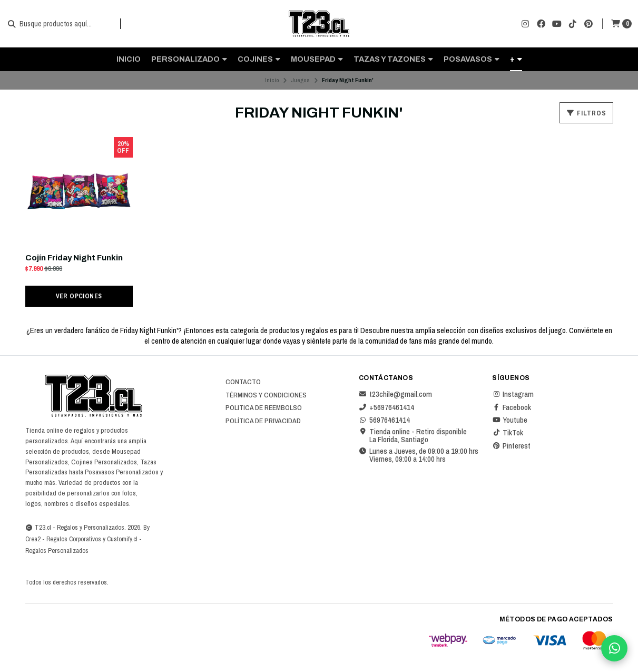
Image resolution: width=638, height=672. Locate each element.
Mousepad (317, 59)
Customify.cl (122, 539)
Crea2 (33, 539)
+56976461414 (386, 407)
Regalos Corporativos (74, 539)
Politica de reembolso (264, 408)
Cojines (259, 59)
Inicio (129, 59)
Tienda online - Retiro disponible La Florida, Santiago (413, 436)
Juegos (300, 80)
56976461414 (384, 420)
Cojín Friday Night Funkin (74, 258)
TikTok (508, 433)
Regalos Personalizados (57, 551)
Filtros (586, 113)
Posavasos (472, 59)
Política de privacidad (263, 421)
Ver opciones (79, 296)
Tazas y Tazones (393, 59)
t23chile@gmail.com (395, 394)
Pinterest (511, 446)
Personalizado (189, 59)
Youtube (510, 420)
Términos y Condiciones (266, 395)
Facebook (512, 407)
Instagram (513, 394)
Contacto (243, 382)
